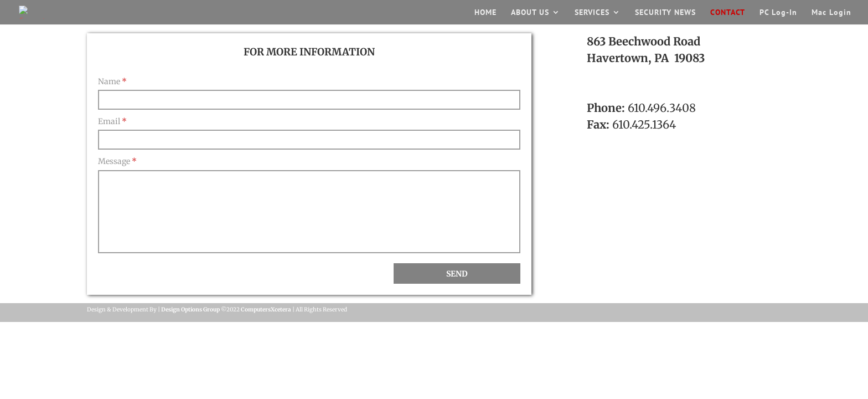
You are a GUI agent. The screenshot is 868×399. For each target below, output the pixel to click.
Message (117, 161)
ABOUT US (530, 13)
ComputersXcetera (266, 310)
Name (112, 81)
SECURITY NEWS (665, 13)
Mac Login (831, 13)
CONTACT (728, 13)
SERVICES (592, 13)
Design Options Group (190, 310)
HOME (485, 13)
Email (112, 121)
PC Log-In (778, 13)
